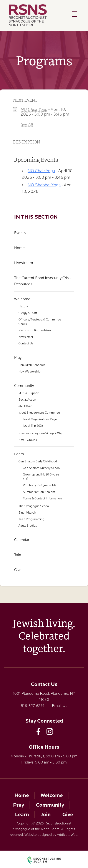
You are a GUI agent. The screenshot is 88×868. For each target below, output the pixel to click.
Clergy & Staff (28, 313)
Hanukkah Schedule (32, 365)
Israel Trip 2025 (33, 426)
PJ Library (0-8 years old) (39, 485)
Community (24, 386)
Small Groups (28, 440)
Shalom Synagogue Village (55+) (41, 433)
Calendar (22, 540)
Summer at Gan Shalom (39, 492)
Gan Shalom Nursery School (42, 468)
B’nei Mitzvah (27, 512)
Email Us (60, 706)
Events (20, 233)
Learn (19, 454)
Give (18, 570)
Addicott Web (67, 835)
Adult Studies (28, 526)
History (23, 306)
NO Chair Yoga (34, 109)
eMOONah (25, 406)
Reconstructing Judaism (35, 330)
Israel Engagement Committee (39, 413)
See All (27, 124)
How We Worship (29, 371)
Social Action (27, 399)
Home (19, 248)
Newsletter (26, 337)
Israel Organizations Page (40, 419)
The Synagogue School (34, 506)
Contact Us (26, 343)
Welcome (22, 299)
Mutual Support (29, 393)
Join (18, 555)
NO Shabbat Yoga (44, 185)
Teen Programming (31, 519)
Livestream (24, 263)
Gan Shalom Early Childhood (38, 461)
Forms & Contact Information (42, 498)
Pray (18, 357)
